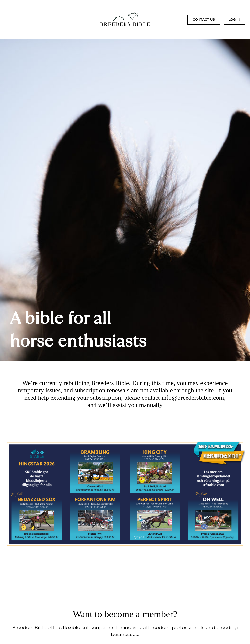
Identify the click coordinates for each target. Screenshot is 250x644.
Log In (234, 20)
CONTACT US (204, 20)
